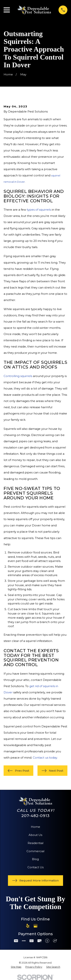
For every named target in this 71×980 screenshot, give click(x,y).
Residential (35, 843)
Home (35, 827)
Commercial (35, 851)
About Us (35, 835)
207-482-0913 (35, 816)
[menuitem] (16, 967)
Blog (35, 859)
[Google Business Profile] (35, 926)
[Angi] (43, 926)
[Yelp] (28, 926)
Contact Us (35, 867)
